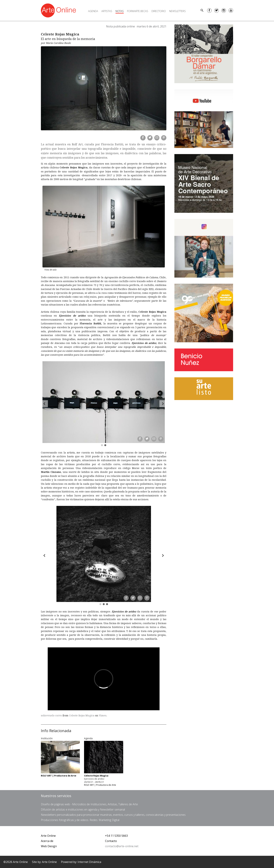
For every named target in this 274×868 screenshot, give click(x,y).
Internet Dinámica (89, 862)
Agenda (93, 11)
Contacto (111, 841)
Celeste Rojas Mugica (82, 715)
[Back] (44, 404)
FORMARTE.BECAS (138, 11)
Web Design (49, 846)
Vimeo (103, 715)
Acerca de (47, 841)
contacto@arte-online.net (122, 846)
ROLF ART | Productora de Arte (100, 785)
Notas (120, 11)
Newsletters (177, 11)
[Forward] (163, 404)
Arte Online (48, 836)
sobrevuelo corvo (51, 715)
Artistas (107, 11)
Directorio (159, 11)
